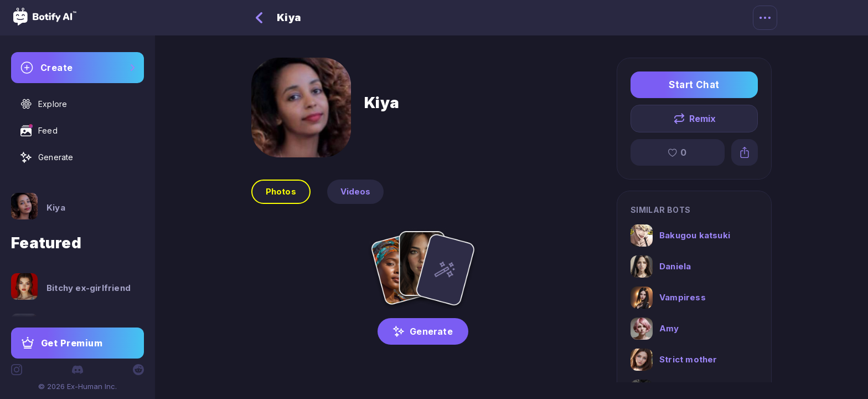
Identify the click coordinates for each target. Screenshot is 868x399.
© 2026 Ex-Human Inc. (77, 386)
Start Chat (694, 85)
